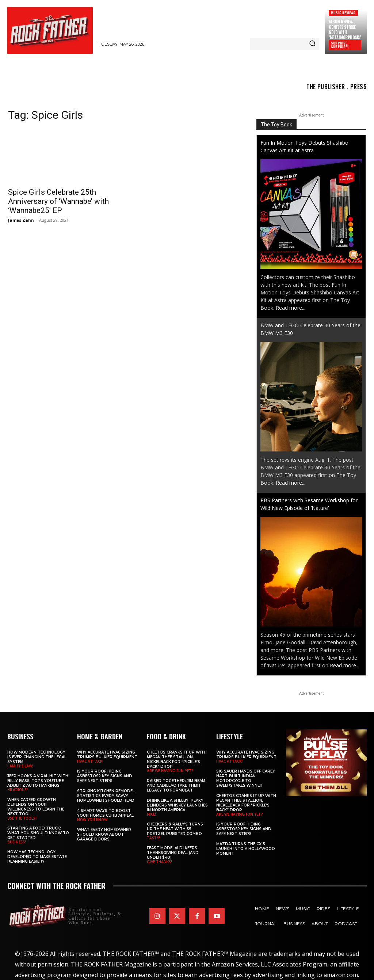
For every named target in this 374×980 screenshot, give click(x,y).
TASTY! (153, 838)
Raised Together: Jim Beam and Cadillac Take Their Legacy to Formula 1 (176, 785)
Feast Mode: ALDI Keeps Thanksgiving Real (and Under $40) (173, 853)
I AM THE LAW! (20, 766)
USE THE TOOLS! (22, 818)
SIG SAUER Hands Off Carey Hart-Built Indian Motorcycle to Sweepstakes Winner (246, 778)
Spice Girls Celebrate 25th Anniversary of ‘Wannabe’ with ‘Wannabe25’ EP (58, 201)
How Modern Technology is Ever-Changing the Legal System (37, 757)
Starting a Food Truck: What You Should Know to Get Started (38, 833)
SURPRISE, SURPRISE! (340, 45)
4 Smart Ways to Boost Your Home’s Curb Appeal (105, 813)
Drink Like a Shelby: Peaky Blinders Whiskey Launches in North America (177, 805)
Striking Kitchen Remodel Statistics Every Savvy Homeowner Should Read (106, 796)
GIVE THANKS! (159, 862)
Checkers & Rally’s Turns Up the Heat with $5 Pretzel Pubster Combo (175, 829)
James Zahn (21, 220)
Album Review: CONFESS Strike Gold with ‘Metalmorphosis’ (345, 29)
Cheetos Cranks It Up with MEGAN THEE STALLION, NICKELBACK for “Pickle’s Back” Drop (177, 759)
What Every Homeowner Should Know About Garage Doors (104, 834)
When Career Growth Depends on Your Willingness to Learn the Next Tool (36, 807)
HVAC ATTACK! (90, 761)
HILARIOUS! (18, 790)
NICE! (151, 814)
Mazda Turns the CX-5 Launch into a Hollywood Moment (246, 849)
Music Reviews (343, 13)
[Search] (312, 44)
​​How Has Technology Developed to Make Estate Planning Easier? (37, 857)
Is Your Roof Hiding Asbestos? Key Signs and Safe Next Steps (105, 776)
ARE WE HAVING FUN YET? (170, 771)
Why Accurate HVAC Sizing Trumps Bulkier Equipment (107, 755)
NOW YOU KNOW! (93, 820)
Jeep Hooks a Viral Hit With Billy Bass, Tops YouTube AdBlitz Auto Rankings (38, 781)
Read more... (291, 308)
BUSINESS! (17, 842)
